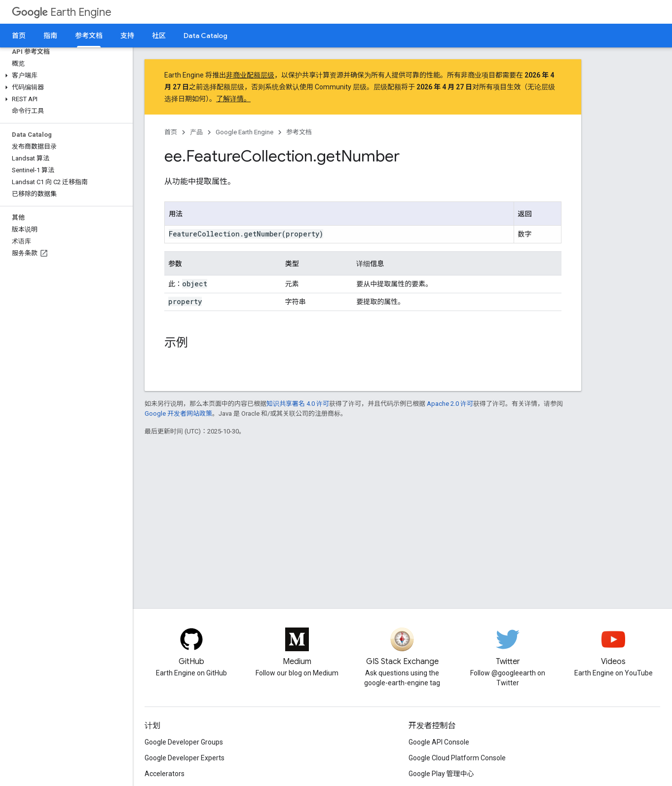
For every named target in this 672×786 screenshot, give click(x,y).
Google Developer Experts (185, 758)
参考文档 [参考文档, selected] (89, 36)
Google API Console (439, 742)
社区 (159, 36)
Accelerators (165, 774)
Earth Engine (62, 12)
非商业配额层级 (250, 75)
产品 (196, 132)
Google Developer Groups (184, 742)
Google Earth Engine (244, 132)
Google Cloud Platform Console (457, 758)
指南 (50, 36)
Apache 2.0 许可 (450, 404)
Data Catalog (205, 36)
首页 (19, 36)
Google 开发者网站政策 (178, 413)
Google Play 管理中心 (441, 774)
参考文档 (299, 132)
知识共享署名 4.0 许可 (298, 404)
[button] (64, 76)
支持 (127, 36)
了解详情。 (233, 99)
